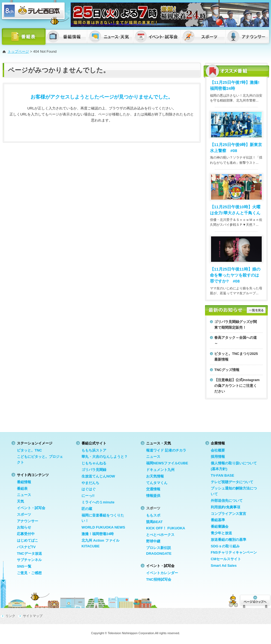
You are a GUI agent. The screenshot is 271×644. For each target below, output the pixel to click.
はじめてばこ (28, 540)
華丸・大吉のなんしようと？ (105, 457)
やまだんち (90, 483)
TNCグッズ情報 (227, 370)
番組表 (22, 489)
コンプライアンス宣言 (228, 514)
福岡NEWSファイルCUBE (167, 463)
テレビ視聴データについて (232, 482)
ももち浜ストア (94, 450)
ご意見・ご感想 (29, 573)
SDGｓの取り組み (225, 546)
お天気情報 (155, 476)
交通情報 (153, 489)
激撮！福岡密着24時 (98, 534)
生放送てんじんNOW (98, 476)
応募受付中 (26, 534)
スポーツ (24, 514)
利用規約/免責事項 (225, 507)
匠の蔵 (87, 509)
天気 (20, 501)
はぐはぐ (89, 489)
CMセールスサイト (226, 559)
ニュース (24, 495)
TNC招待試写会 (159, 579)
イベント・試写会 (31, 508)
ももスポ (153, 515)
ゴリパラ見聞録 (94, 470)
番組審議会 (220, 526)
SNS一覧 (24, 566)
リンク (10, 616)
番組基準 (218, 520)
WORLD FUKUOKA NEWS (103, 527)
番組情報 (24, 482)
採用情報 (218, 457)
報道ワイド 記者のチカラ (166, 450)
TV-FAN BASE (222, 475)
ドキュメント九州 (160, 470)
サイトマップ (33, 616)
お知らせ (24, 527)
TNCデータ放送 (29, 554)
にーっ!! (88, 496)
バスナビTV (26, 547)
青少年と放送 (221, 533)
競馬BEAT (154, 522)
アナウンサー (28, 521)
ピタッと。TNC (29, 450)
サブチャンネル (29, 560)
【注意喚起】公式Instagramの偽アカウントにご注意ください (237, 386)
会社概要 (218, 450)
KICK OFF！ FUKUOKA (166, 528)
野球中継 (153, 541)
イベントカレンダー (162, 573)
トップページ (18, 51)
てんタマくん (157, 483)
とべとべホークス (160, 535)
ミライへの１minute (98, 502)
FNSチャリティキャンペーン (234, 552)
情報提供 (153, 496)
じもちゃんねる (94, 463)
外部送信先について (227, 501)
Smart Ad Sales (224, 566)
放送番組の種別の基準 (228, 540)
